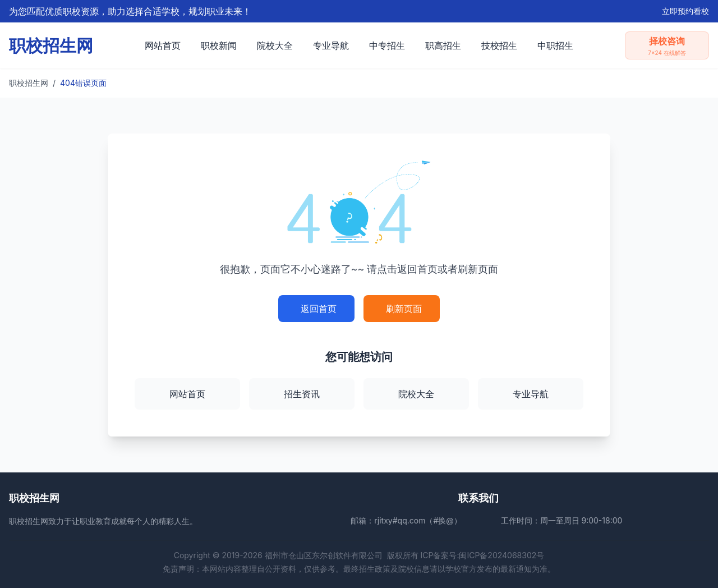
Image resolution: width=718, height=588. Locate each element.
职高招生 (443, 45)
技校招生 (499, 45)
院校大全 (275, 45)
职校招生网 (29, 83)
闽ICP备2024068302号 (501, 555)
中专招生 (387, 45)
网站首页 (163, 45)
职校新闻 (219, 45)
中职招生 (555, 45)
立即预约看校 (685, 11)
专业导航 (331, 45)
